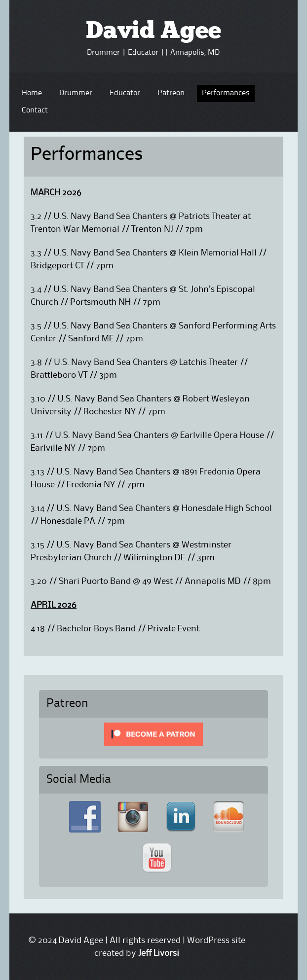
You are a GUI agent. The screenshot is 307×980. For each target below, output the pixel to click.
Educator (125, 93)
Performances (226, 93)
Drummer (76, 93)
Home (32, 93)
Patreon (171, 93)
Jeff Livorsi (159, 953)
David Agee (153, 32)
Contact (35, 110)
